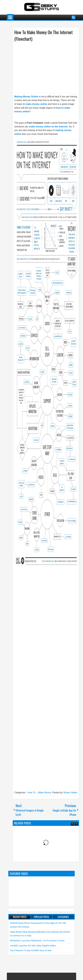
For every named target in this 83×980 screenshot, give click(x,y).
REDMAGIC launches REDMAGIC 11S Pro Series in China (37, 941)
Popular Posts (41, 917)
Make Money (45, 793)
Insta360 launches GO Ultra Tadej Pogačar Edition (33, 946)
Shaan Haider (70, 793)
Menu (10, 17)
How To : (32, 793)
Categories (63, 917)
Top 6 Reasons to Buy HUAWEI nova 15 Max (31, 950)
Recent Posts (20, 917)
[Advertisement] (43, 67)
